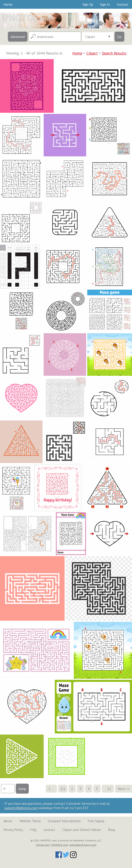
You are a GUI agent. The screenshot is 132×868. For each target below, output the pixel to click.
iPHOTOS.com (60, 845)
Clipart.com (43, 845)
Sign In (105, 4)
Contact (123, 4)
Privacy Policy (13, 830)
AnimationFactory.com (83, 845)
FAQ (33, 830)
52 (109, 789)
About (8, 821)
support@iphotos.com (21, 808)
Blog (111, 830)
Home (8, 4)
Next (121, 789)
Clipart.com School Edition (82, 830)
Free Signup (96, 821)
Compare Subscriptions (64, 821)
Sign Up (88, 4)
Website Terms (30, 821)
